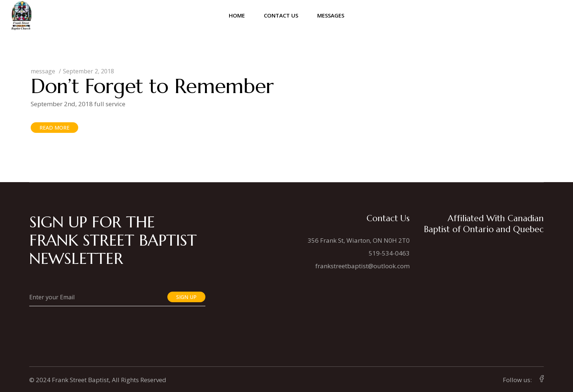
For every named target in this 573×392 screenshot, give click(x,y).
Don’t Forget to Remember (152, 86)
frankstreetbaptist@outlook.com (363, 266)
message (43, 71)
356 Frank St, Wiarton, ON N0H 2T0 (359, 240)
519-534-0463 (389, 253)
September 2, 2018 (88, 71)
